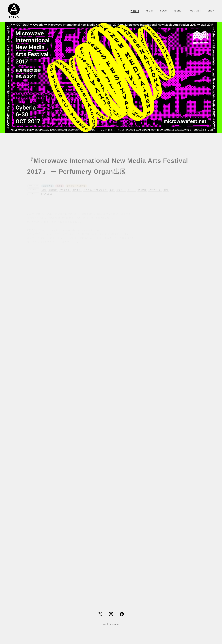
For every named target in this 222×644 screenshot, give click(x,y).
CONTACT (196, 11)
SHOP (211, 11)
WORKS (135, 11)
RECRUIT (179, 11)
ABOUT (150, 11)
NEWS (163, 11)
